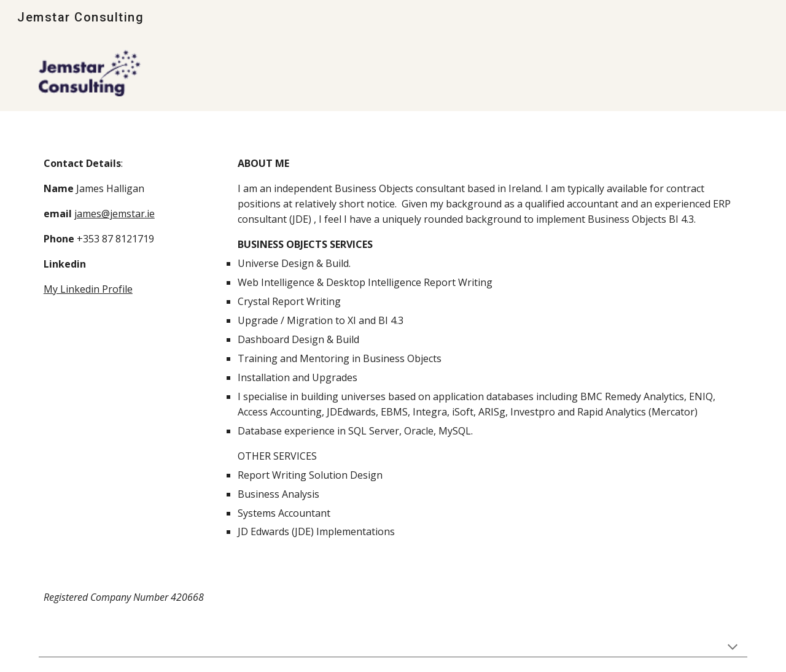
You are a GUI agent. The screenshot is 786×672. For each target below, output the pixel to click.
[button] (733, 648)
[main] (120, 239)
